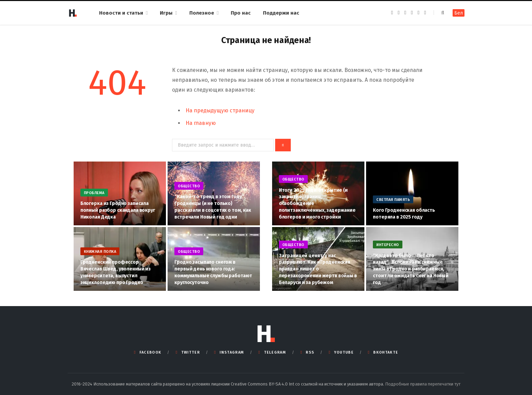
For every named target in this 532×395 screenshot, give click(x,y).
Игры (166, 13)
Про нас (241, 13)
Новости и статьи (121, 13)
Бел (459, 13)
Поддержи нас (281, 13)
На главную (201, 123)
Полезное (202, 13)
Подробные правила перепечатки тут (423, 384)
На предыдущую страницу (220, 110)
